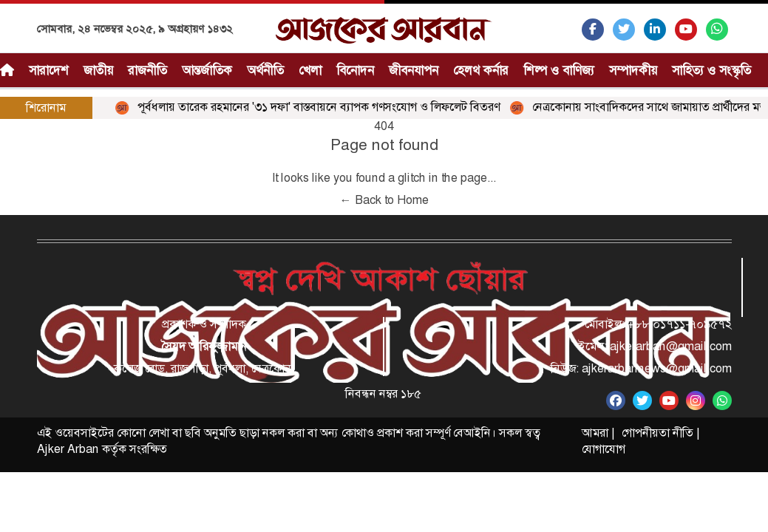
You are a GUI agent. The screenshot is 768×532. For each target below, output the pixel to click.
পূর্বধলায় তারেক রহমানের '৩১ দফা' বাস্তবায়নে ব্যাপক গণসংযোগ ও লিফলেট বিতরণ (310, 107)
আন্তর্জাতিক (207, 70)
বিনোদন (355, 70)
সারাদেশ (49, 70)
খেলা (310, 70)
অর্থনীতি (265, 70)
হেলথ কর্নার (481, 70)
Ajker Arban (68, 449)
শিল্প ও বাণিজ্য (559, 70)
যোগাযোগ (604, 449)
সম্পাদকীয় (633, 70)
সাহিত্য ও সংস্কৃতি (711, 70)
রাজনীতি (147, 70)
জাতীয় (98, 70)
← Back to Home (384, 200)
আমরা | (598, 433)
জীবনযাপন (414, 70)
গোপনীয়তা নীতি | (660, 433)
